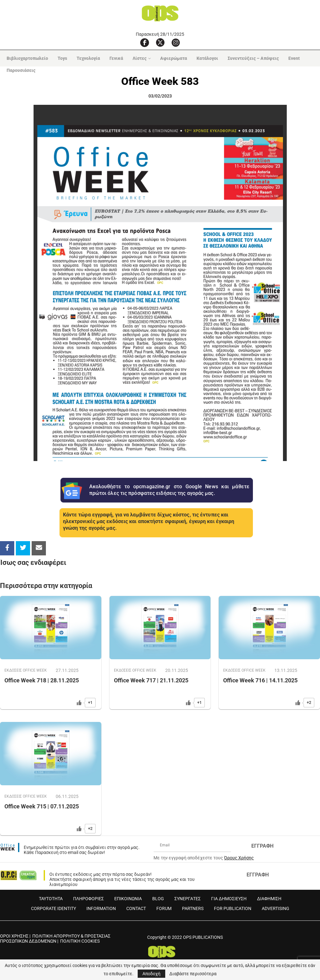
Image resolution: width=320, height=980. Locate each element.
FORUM (164, 908)
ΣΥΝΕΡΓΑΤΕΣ (188, 899)
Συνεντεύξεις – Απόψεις (251, 58)
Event (292, 58)
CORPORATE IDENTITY (53, 908)
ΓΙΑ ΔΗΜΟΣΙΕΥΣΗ (229, 899)
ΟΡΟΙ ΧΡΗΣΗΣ (14, 936)
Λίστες (138, 58)
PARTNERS (193, 908)
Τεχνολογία (86, 58)
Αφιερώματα (172, 58)
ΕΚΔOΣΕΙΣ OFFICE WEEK (27, 670)
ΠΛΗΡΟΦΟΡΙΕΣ (88, 899)
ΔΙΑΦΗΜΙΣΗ (269, 899)
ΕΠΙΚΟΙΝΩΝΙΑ (128, 899)
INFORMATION (101, 908)
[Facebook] (145, 42)
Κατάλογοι (205, 58)
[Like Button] (79, 703)
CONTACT (136, 908)
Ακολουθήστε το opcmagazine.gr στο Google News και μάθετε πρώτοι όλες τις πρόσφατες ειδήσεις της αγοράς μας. (169, 490)
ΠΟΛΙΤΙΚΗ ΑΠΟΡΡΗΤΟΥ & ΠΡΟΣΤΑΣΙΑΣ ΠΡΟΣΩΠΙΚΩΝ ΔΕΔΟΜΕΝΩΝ (55, 939)
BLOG (158, 899)
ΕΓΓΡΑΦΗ (262, 846)
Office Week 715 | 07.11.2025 (42, 807)
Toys (60, 58)
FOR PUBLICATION (233, 908)
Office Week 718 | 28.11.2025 (42, 681)
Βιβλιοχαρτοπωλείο (25, 58)
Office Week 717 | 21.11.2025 (151, 681)
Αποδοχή (151, 974)
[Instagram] (176, 42)
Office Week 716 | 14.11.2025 (260, 681)
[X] (160, 42)
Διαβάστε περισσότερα (193, 974)
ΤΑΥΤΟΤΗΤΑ (51, 899)
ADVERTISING (276, 908)
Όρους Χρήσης (239, 858)
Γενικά (114, 58)
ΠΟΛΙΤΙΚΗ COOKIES (80, 941)
